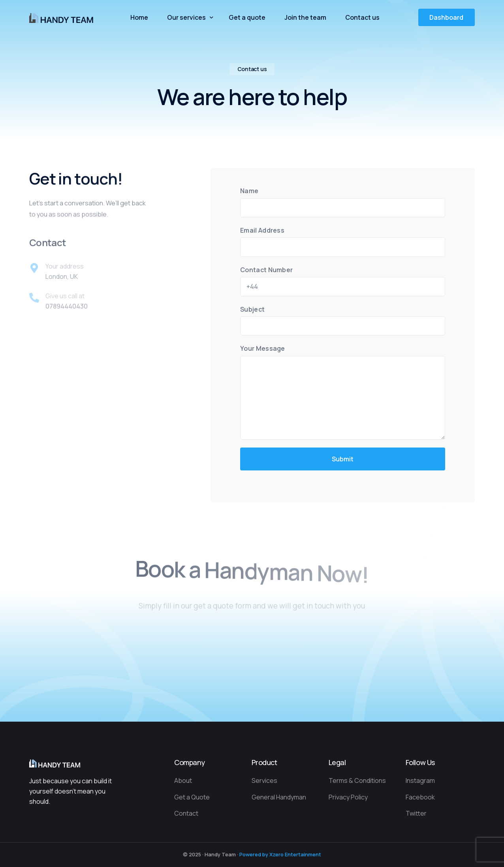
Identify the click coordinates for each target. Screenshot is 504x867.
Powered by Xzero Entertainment (280, 854)
